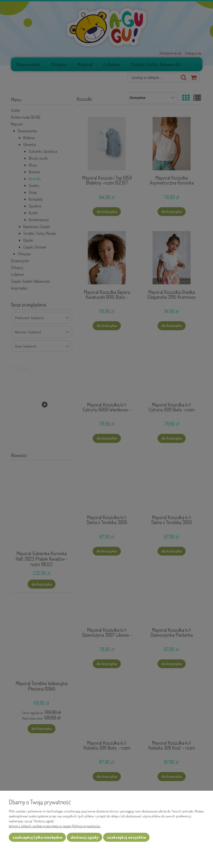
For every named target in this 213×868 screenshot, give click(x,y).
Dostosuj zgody (84, 837)
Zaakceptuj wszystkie (126, 837)
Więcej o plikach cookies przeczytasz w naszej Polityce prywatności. (55, 826)
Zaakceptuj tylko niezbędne (37, 837)
